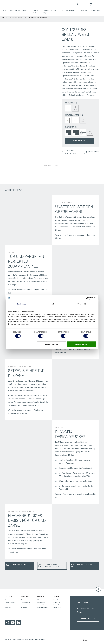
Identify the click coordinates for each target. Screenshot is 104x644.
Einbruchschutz (25, 602)
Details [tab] (52, 304)
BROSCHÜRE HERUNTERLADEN (69, 152)
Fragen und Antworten (27, 605)
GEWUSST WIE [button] (37, 11)
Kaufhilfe (24, 600)
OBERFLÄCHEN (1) (71, 103)
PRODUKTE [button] (27, 11)
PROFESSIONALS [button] (72, 11)
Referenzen (8, 608)
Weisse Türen (17, 18)
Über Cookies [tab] (82, 304)
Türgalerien (8, 605)
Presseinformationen (43, 608)
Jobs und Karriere (42, 605)
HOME (5, 11)
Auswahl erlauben (52, 344)
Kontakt (56, 600)
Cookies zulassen (82, 344)
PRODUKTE (6, 18)
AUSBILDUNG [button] (96, 11)
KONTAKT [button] (85, 11)
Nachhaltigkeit (41, 602)
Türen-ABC (24, 608)
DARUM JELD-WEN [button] (46, 12)
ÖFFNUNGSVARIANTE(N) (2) (74, 115)
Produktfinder (9, 600)
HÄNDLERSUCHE (58, 11)
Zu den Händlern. (88, 619)
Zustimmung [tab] (22, 304)
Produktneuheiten (10, 602)
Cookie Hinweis (58, 608)
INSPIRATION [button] (15, 11)
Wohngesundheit (42, 600)
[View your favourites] (84, 4)
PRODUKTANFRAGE (91, 152)
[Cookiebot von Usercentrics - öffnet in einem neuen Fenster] (87, 298)
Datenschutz (57, 605)
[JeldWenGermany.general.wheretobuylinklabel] (91, 4)
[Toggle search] (78, 4)
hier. (60, 238)
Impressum (57, 602)
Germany (83, 640)
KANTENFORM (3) (71, 127)
